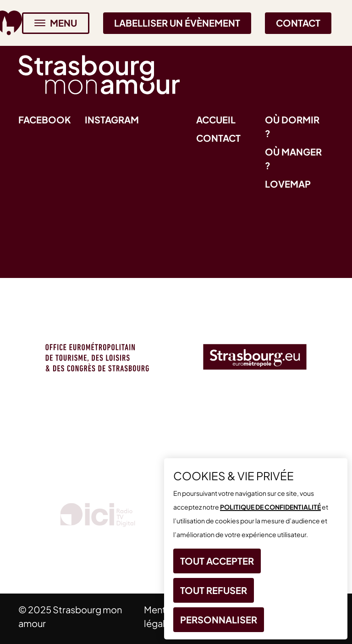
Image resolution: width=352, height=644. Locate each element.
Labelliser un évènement (177, 23)
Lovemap (288, 184)
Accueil (216, 119)
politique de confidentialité (270, 507)
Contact (298, 23)
